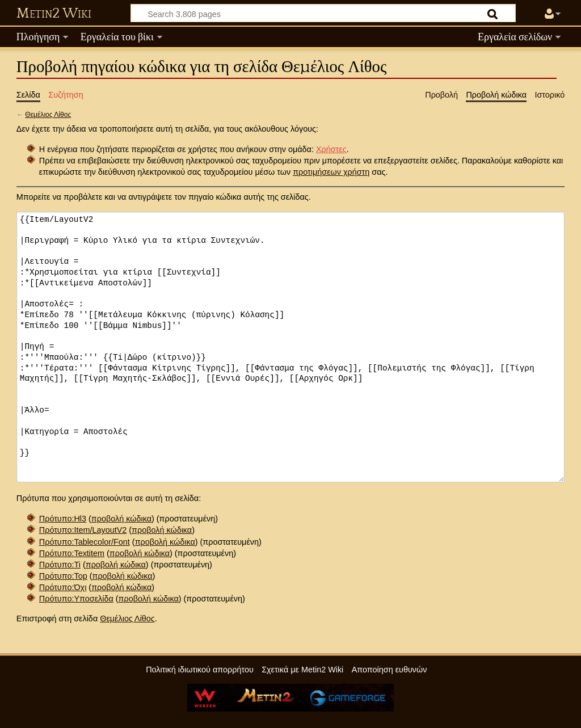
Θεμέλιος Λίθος (48, 115)
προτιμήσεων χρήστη (331, 172)
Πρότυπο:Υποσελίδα (76, 599)
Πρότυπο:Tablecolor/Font (85, 542)
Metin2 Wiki (54, 14)
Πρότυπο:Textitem (72, 553)
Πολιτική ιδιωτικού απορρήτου (200, 670)
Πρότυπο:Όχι (63, 587)
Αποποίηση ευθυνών (390, 670)
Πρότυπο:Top (63, 576)
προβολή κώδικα (121, 519)
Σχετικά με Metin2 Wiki (302, 670)
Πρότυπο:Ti (60, 565)
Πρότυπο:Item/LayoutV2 (83, 530)
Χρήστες (331, 149)
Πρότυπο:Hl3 (63, 519)
